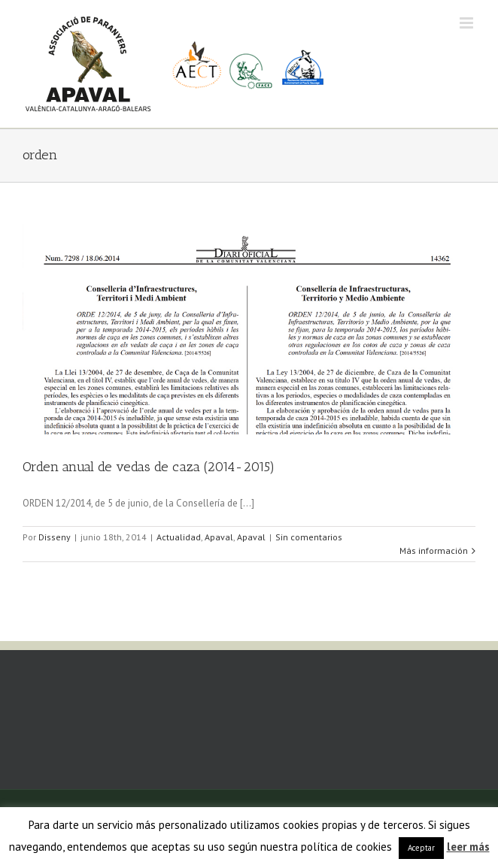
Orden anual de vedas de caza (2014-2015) (149, 467)
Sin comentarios (309, 537)
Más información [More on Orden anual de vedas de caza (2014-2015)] (434, 550)
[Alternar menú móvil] (468, 23)
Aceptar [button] (421, 848)
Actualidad (179, 537)
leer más (468, 847)
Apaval (219, 537)
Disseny (55, 537)
